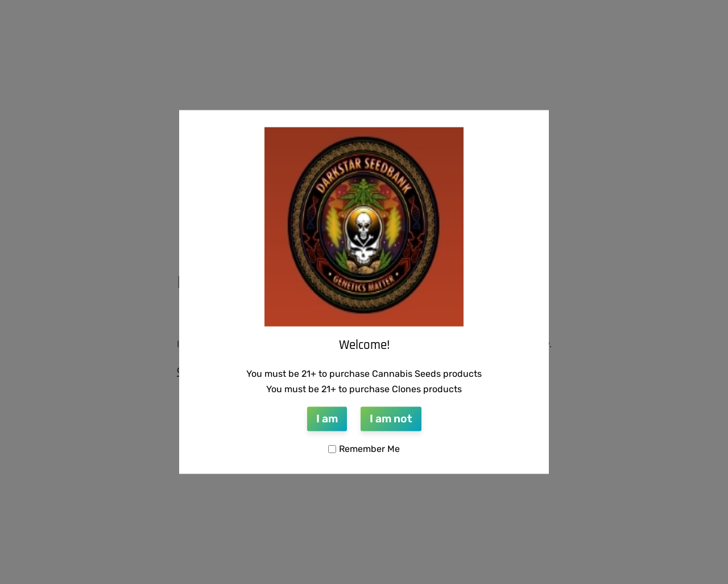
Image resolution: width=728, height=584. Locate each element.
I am (327, 419)
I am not (391, 419)
